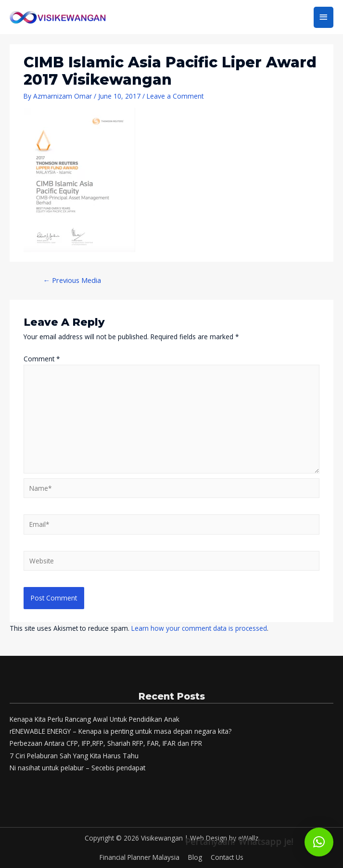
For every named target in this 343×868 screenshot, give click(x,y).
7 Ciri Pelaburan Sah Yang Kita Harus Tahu (74, 756)
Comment (42, 359)
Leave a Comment (175, 96)
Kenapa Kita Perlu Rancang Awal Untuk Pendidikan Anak (95, 719)
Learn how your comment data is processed (199, 628)
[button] (319, 842)
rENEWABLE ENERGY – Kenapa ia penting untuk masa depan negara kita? (121, 731)
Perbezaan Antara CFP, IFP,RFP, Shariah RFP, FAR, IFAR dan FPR (106, 743)
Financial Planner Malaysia (140, 857)
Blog (195, 857)
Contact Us (227, 857)
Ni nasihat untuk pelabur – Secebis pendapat (77, 768)
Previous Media (72, 280)
